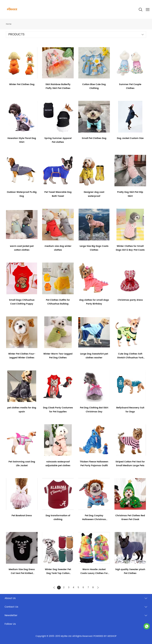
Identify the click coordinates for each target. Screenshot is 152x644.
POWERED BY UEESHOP (105, 636)
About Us (10, 598)
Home (9, 24)
